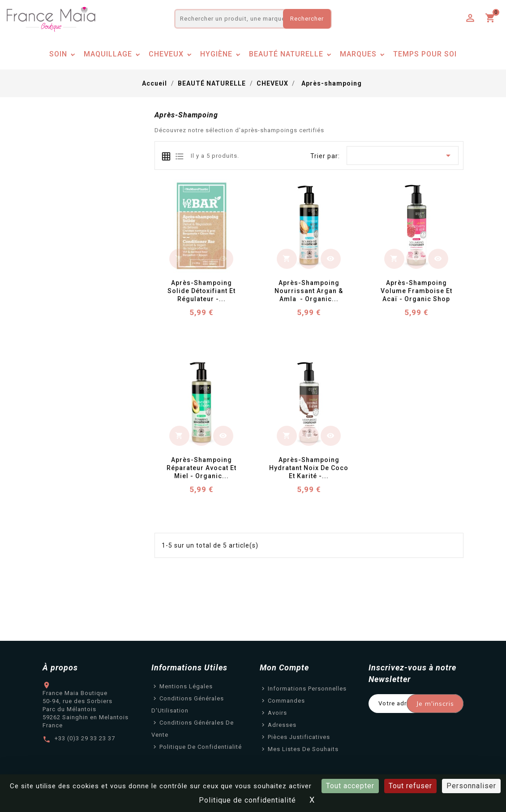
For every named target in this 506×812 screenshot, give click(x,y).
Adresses (282, 725)
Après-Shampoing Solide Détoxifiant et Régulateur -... (202, 291)
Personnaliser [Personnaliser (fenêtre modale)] (471, 786)
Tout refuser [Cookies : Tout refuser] (410, 786)
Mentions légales (186, 686)
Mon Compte (284, 667)
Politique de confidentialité (201, 747)
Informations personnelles (307, 689)
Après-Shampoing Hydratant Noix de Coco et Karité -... (310, 468)
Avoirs (277, 713)
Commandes (286, 701)
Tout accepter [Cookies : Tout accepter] (350, 786)
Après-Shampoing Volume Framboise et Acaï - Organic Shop (417, 291)
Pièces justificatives (299, 737)
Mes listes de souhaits (303, 749)
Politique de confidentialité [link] (247, 800)
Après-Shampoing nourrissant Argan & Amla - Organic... (310, 291)
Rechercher (307, 19)
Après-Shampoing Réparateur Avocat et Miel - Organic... (202, 468)
